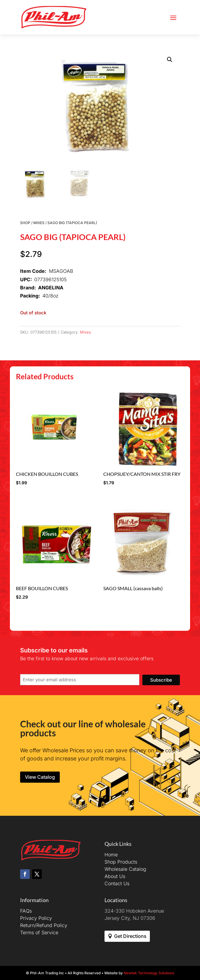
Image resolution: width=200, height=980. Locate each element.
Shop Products (121, 862)
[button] (170, 60)
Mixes (39, 223)
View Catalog (40, 777)
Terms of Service (39, 932)
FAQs (26, 911)
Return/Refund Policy (44, 925)
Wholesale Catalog (125, 869)
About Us (115, 876)
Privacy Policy (36, 918)
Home (111, 855)
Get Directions (130, 936)
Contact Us (117, 883)
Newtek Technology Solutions (149, 973)
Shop (25, 223)
